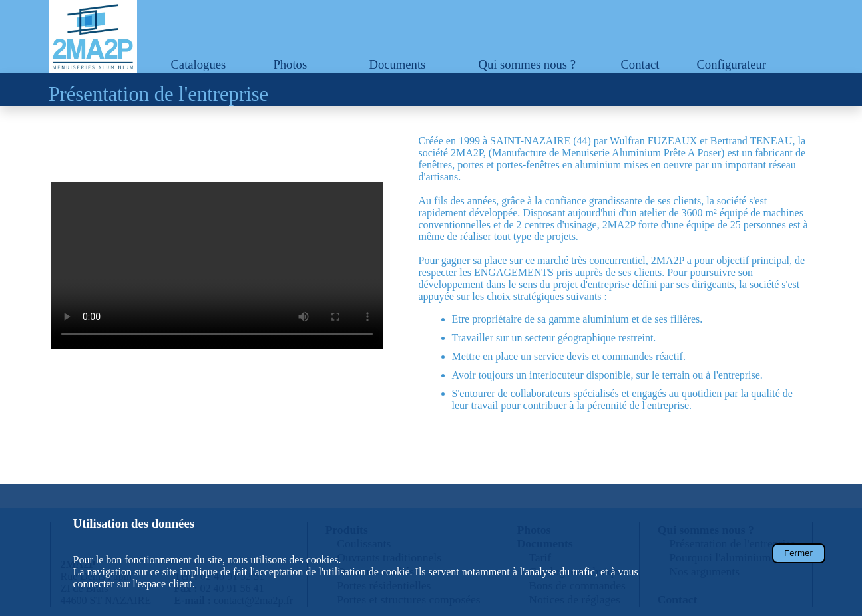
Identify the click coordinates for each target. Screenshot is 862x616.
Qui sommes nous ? (527, 64)
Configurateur (731, 64)
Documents (397, 64)
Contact (640, 64)
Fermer (798, 553)
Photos (290, 64)
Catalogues (198, 64)
